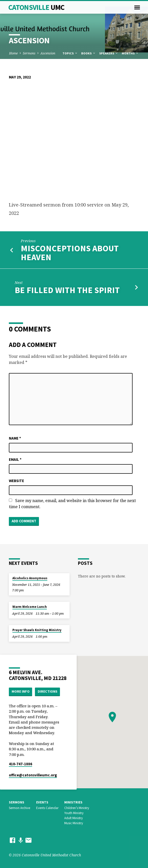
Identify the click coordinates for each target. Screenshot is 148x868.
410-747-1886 (20, 764)
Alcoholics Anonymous (30, 578)
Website (16, 481)
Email (15, 459)
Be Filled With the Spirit (67, 290)
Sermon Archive (19, 808)
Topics (70, 53)
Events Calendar (47, 808)
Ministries (73, 802)
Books (89, 53)
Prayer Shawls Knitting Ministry (37, 630)
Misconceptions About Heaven (70, 253)
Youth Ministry (74, 813)
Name (15, 438)
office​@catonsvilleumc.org (33, 775)
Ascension (48, 53)
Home (13, 53)
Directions (48, 691)
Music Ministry (74, 823)
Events (42, 802)
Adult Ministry (73, 818)
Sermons (29, 53)
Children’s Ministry (77, 808)
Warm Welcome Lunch (30, 607)
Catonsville (36, 7)
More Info (21, 691)
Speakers (109, 53)
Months (130, 53)
